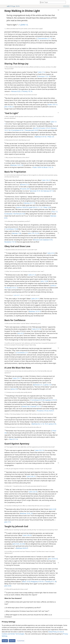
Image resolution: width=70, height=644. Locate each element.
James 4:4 (14, 389)
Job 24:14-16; (38, 128)
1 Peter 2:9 (50, 137)
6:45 (23, 544)
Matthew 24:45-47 (22, 548)
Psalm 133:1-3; (53, 105)
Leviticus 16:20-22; (22, 207)
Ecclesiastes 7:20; (10, 214)
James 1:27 (48, 385)
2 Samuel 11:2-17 (35, 406)
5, (41, 424)
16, (43, 424)
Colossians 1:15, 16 (44, 76)
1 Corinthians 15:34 (11, 229)
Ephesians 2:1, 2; (39, 385)
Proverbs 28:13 (25, 189)
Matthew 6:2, (36, 424)
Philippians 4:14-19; (37, 582)
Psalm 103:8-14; (38, 167)
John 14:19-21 (53, 559)
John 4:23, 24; (17, 544)
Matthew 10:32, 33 (26, 513)
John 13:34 (44, 281)
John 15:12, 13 (13, 288)
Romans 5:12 (25, 185)
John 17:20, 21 (9, 107)
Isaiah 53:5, (32, 207)
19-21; (46, 424)
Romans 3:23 (20, 214)
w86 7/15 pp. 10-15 (12, 6)
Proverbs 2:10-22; (43, 411)
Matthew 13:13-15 (35, 311)
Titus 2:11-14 (13, 439)
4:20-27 (51, 411)
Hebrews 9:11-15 (29, 203)
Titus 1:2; (55, 212)
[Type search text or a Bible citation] (52, 2)
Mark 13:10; (26, 582)
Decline (12, 641)
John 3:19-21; (46, 128)
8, (37, 207)
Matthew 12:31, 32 (17, 165)
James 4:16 (52, 424)
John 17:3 (8, 522)
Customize (21, 641)
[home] (3, 2)
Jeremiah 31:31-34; (37, 191)
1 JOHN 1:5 (23, 25)
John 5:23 (53, 509)
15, (36, 233)
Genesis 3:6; (26, 406)
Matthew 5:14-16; (41, 137)
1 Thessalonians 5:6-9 (31, 130)
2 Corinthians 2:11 (22, 353)
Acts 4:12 (21, 333)
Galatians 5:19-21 (51, 400)
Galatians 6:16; (48, 240)
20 (38, 233)
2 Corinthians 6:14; (17, 130)
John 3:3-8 (8, 586)
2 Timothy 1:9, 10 (26, 91)
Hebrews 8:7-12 (48, 191)
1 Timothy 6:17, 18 (50, 582)
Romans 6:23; (16, 91)
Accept (5, 641)
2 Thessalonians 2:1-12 (44, 38)
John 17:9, (31, 233)
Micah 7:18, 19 (48, 167)
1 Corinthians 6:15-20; (37, 400)
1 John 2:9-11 (17, 295)
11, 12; (40, 207)
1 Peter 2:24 (46, 207)
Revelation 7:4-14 (10, 242)
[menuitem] (3, 2)
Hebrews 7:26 (16, 233)
